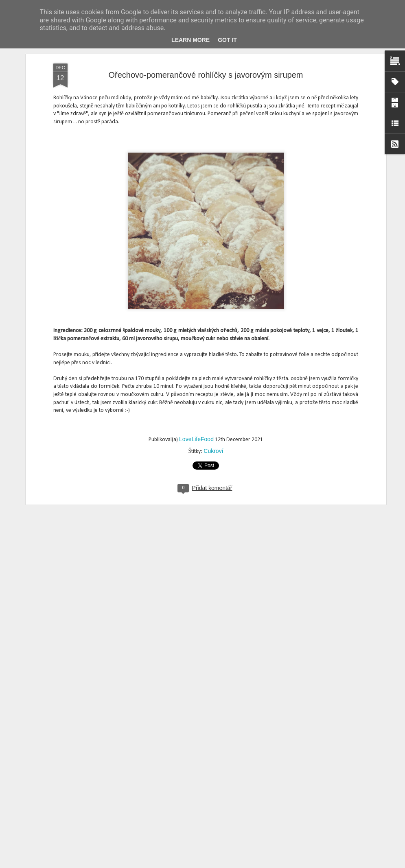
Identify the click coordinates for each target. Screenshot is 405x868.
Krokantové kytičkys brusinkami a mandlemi (188, 672)
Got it (227, 40)
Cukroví (213, 348)
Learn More (190, 40)
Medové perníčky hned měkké (169, 766)
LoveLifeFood (196, 336)
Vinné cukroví (145, 859)
